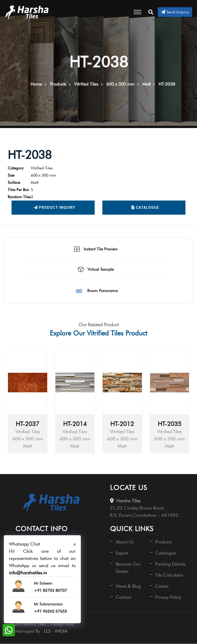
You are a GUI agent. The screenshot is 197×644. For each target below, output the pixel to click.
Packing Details (170, 564)
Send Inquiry (175, 12)
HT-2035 (170, 424)
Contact (124, 597)
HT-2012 (122, 424)
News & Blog (128, 586)
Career (162, 586)
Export (122, 553)
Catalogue (145, 208)
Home (36, 84)
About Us (125, 542)
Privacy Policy (168, 597)
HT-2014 (75, 424)
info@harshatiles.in (28, 573)
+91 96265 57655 (50, 611)
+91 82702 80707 (50, 591)
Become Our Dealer (128, 568)
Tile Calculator (170, 575)
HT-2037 (27, 424)
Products (164, 542)
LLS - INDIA (56, 631)
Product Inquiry (55, 208)
